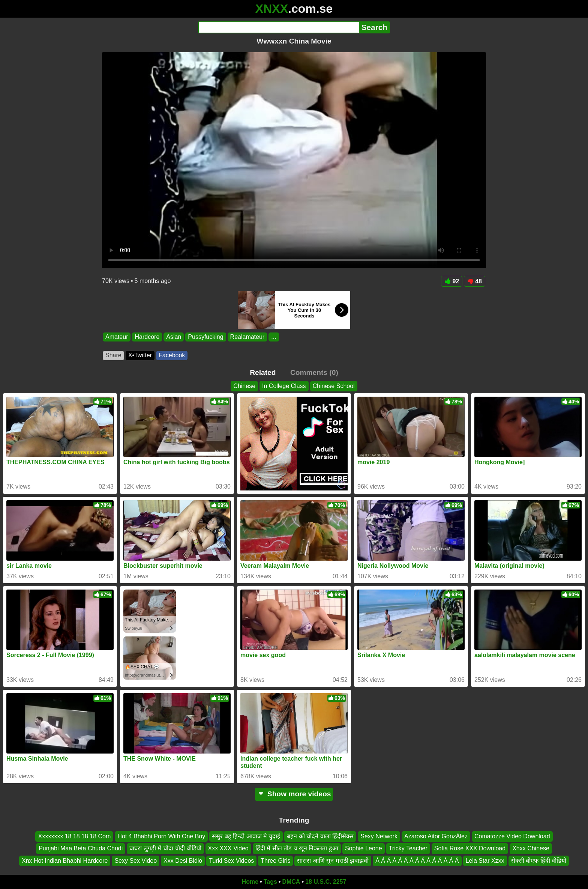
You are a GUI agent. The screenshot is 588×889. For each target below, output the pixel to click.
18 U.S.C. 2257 (326, 882)
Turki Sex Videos (231, 861)
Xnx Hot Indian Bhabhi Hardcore (65, 861)
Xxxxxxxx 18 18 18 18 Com (74, 836)
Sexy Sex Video (136, 861)
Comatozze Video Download (512, 836)
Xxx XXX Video (228, 849)
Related (263, 372)
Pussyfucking (205, 337)
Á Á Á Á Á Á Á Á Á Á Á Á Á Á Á (417, 861)
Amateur (117, 337)
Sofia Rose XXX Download (470, 849)
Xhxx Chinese (531, 849)
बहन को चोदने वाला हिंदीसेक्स (320, 836)
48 (475, 281)
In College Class (284, 386)
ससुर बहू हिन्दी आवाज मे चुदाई (246, 836)
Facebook (172, 355)
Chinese (244, 386)
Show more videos (294, 794)
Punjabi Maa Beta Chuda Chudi (81, 849)
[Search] (278, 27)
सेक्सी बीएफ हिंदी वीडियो (539, 861)
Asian (174, 337)
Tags (270, 882)
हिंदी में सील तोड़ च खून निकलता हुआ (297, 849)
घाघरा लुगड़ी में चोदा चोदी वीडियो (165, 849)
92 (452, 281)
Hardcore (147, 337)
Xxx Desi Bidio (183, 861)
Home (250, 882)
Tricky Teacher (408, 849)
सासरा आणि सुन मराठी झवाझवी (333, 861)
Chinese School (334, 386)
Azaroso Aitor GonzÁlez (436, 836)
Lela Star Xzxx (485, 861)
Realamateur (247, 337)
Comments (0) (314, 372)
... (274, 337)
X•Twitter (140, 355)
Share (113, 355)
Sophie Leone (364, 849)
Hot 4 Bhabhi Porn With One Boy (161, 836)
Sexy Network (379, 836)
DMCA (291, 882)
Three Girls (275, 861)
